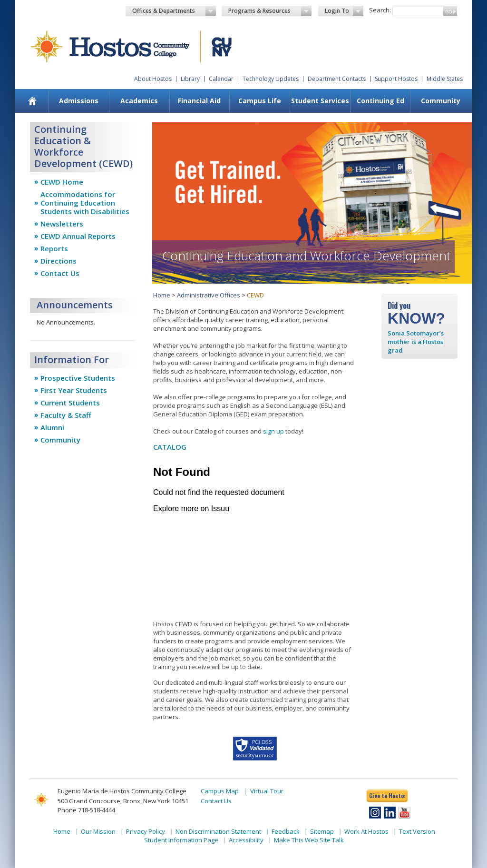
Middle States (445, 79)
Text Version (417, 831)
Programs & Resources (270, 11)
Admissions (79, 101)
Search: (380, 10)
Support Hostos (396, 79)
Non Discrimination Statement (218, 831)
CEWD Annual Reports (78, 236)
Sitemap (322, 831)
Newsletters (62, 224)
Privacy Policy (146, 831)
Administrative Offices (209, 295)
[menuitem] (33, 101)
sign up (273, 431)
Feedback (286, 831)
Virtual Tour (267, 791)
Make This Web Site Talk (309, 840)
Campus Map (220, 791)
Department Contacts (337, 79)
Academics (139, 101)
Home (162, 295)
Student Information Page (181, 840)
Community (441, 101)
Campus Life (260, 101)
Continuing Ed (380, 101)
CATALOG (170, 447)
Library (190, 79)
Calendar (221, 79)
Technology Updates (271, 79)
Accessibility (246, 840)
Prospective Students (78, 378)
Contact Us (60, 273)
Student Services (320, 101)
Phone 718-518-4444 (86, 810)
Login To (344, 11)
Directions (58, 261)
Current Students (70, 403)
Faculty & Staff (66, 415)
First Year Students (74, 390)
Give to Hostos (387, 795)
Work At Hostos (366, 831)
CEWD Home (62, 182)
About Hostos (153, 79)
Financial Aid (199, 101)
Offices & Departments (174, 11)
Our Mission (98, 831)
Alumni (52, 427)
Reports (54, 248)
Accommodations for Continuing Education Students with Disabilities (85, 203)
